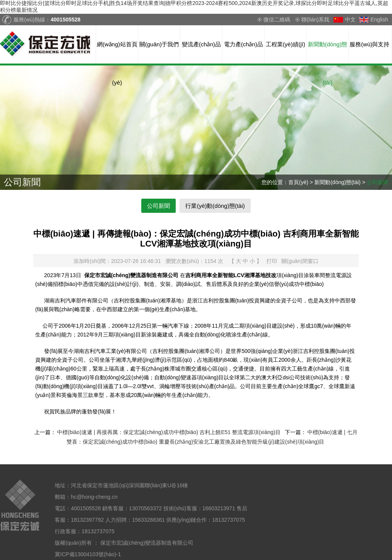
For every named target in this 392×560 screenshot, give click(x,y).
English (379, 20)
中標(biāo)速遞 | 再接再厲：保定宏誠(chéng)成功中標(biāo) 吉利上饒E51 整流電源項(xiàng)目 (169, 432)
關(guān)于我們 (159, 44)
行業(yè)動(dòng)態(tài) (215, 206)
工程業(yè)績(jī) (285, 44)
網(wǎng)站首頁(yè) (117, 52)
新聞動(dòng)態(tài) (327, 52)
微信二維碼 (277, 20)
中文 (350, 20)
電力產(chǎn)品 (243, 44)
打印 (272, 261)
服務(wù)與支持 (369, 44)
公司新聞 (377, 182)
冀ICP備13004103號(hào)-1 (88, 554)
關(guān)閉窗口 (300, 261)
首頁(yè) (298, 182)
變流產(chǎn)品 (201, 44)
